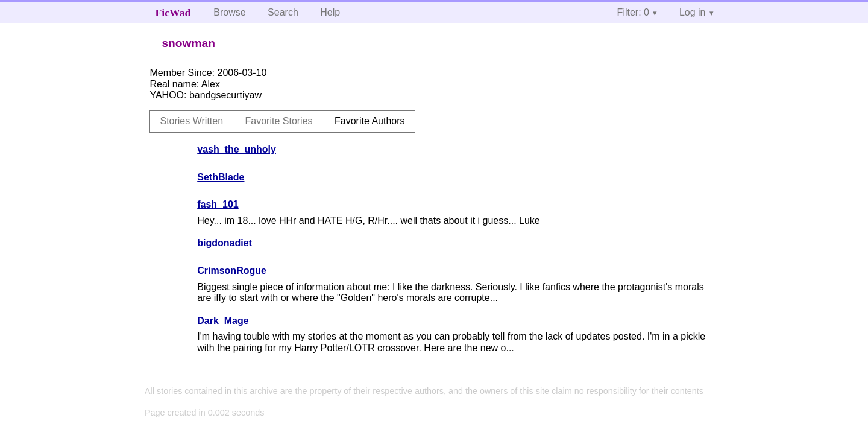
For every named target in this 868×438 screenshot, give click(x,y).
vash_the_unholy (237, 149)
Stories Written (191, 121)
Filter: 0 (633, 12)
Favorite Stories (279, 121)
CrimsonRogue (232, 271)
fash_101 (218, 204)
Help (330, 12)
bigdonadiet (225, 243)
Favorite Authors (370, 121)
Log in (693, 12)
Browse (229, 12)
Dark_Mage (223, 321)
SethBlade (221, 177)
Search (283, 12)
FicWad (173, 13)
